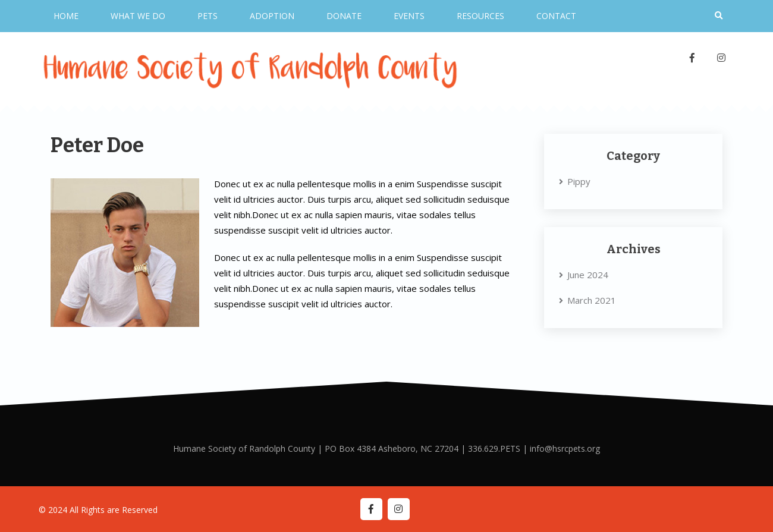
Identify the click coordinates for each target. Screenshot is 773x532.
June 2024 (588, 275)
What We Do (138, 16)
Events (409, 16)
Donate (344, 16)
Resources (480, 16)
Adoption (272, 16)
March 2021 (592, 300)
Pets (208, 16)
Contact (556, 16)
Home (66, 16)
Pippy (579, 181)
